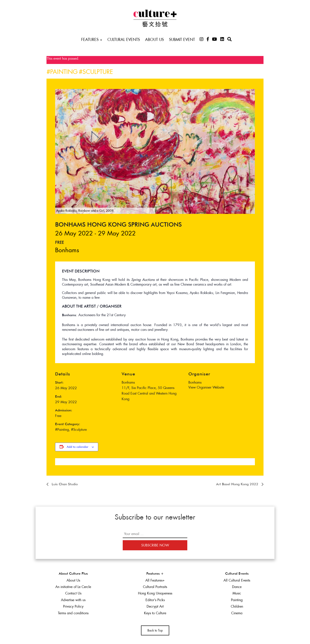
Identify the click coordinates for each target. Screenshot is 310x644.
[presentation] (60, 152)
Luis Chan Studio (64, 484)
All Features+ (155, 580)
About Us (154, 40)
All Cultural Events (237, 580)
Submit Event (182, 40)
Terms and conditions (73, 613)
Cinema (237, 613)
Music (237, 593)
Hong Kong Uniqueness (155, 593)
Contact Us (73, 593)
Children (237, 606)
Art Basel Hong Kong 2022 (238, 484)
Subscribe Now (155, 545)
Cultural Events (124, 40)
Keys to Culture (155, 613)
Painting (64, 72)
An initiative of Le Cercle (73, 587)
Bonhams (67, 250)
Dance (237, 587)
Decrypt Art (155, 606)
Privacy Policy (73, 606)
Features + (92, 40)
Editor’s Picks (155, 600)
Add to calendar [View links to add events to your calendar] (77, 447)
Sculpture (98, 72)
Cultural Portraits (155, 587)
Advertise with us (73, 600)
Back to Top (155, 630)
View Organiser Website (206, 387)
